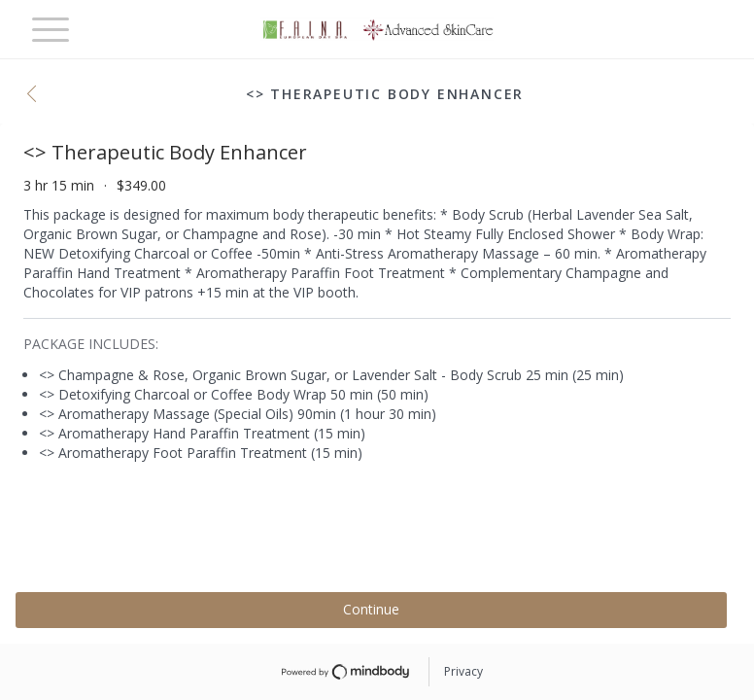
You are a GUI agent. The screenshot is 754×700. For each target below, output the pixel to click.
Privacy (463, 671)
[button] (37, 95)
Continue (371, 609)
